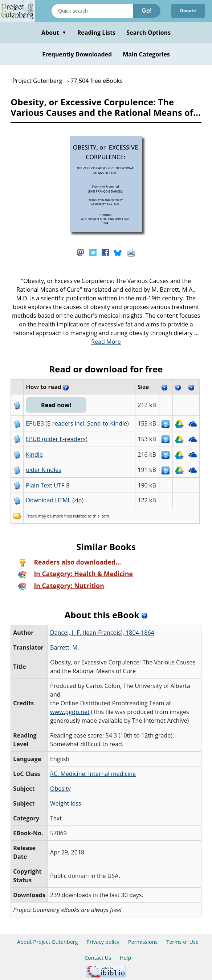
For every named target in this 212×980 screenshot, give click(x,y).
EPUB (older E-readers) (56, 439)
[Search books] (92, 11)
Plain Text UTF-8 (48, 485)
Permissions (143, 942)
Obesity (60, 789)
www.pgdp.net (70, 712)
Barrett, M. (65, 647)
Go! (147, 11)
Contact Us (98, 958)
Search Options (148, 33)
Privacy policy (103, 942)
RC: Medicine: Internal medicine (93, 774)
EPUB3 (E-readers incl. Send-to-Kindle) (77, 423)
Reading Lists (97, 33)
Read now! (56, 405)
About (54, 33)
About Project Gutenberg (48, 942)
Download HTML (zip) (55, 500)
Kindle (34, 455)
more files (62, 516)
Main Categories (146, 54)
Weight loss (66, 803)
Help (125, 958)
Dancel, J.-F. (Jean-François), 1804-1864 (102, 633)
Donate (188, 11)
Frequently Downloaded (77, 54)
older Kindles (44, 470)
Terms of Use (182, 942)
